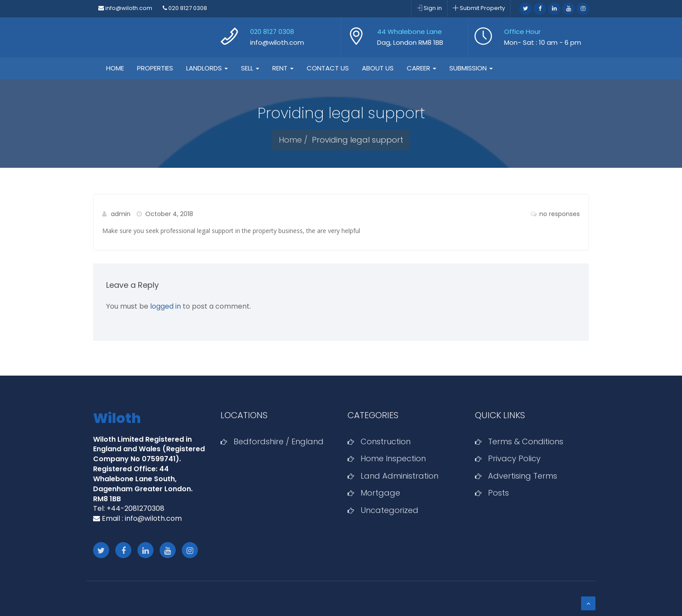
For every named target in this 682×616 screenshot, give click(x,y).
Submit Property (479, 8)
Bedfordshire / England (279, 441)
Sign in (429, 8)
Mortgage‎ (380, 493)
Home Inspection (393, 458)
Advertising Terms (523, 476)
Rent (283, 68)
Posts (498, 493)
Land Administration (400, 476)
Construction (386, 441)
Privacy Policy (514, 458)
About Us (378, 68)
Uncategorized (389, 510)
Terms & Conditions (526, 441)
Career (421, 68)
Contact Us (328, 68)
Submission (471, 68)
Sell (250, 68)
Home (115, 68)
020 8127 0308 (185, 8)
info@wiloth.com (125, 8)
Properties (155, 68)
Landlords (207, 68)
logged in (165, 306)
